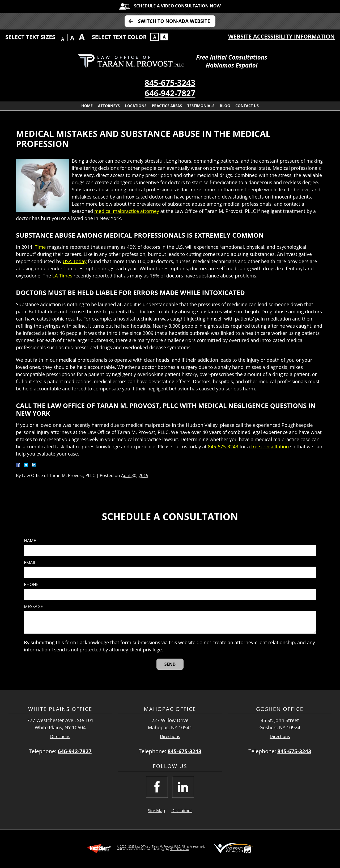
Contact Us (247, 106)
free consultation (269, 446)
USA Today (75, 261)
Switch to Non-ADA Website (174, 21)
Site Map (156, 811)
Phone (31, 585)
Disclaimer (182, 811)
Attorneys (109, 106)
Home (87, 106)
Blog (225, 106)
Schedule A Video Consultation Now (177, 6)
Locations (136, 106)
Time (40, 247)
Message (33, 607)
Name (30, 541)
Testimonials (201, 106)
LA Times (62, 276)
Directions (60, 737)
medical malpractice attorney (127, 211)
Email (30, 563)
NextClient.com (179, 849)
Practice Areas (167, 106)
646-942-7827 (170, 93)
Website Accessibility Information (281, 36)
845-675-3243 (170, 83)
